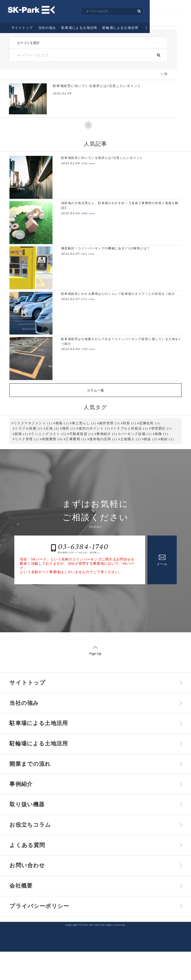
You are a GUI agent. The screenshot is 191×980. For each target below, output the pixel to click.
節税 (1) (21, 434)
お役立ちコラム (36, 843)
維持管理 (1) (110, 423)
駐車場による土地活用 (79, 34)
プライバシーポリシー (47, 933)
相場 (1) (62, 423)
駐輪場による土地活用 (121, 34)
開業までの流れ (157, 34)
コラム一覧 (95, 390)
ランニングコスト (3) (49, 434)
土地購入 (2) (131, 439)
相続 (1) (167, 439)
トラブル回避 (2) (29, 428)
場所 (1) (69, 428)
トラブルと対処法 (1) (131, 428)
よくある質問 (32, 865)
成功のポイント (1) (94, 428)
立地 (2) (52, 428)
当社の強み (47, 34)
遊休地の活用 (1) (103, 439)
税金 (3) (151, 439)
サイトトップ (22, 34)
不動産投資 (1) (81, 434)
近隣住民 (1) (150, 423)
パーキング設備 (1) (136, 434)
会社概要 (24, 911)
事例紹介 (182, 34)
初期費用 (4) (52, 439)
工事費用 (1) (76, 439)
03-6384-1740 (83, 546)
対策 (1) (130, 423)
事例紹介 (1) (107, 434)
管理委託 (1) (162, 428)
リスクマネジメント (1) (33, 423)
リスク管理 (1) (27, 439)
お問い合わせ (32, 888)
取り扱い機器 (32, 820)
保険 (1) (161, 434)
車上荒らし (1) (84, 423)
